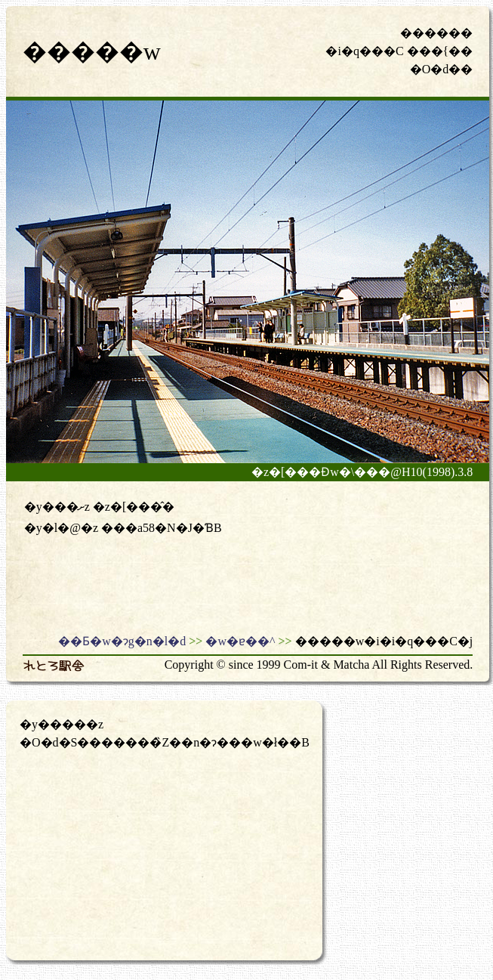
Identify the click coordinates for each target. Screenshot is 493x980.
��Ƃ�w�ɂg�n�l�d (122, 641)
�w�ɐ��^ (240, 641)
